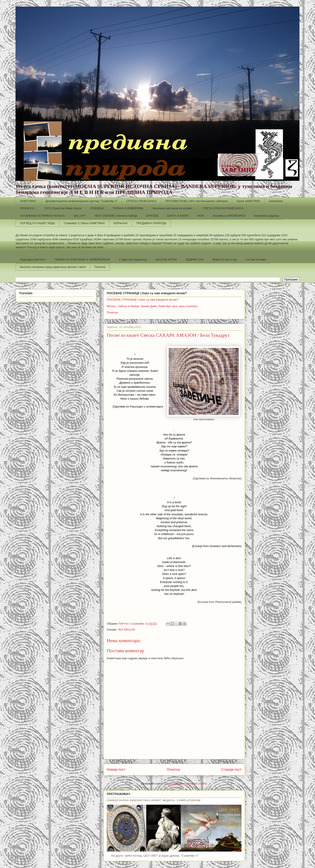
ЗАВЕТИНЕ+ (29, 201)
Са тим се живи (256, 260)
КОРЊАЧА (121, 223)
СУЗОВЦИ (97, 208)
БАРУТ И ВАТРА (178, 216)
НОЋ (201, 216)
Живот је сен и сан (225, 260)
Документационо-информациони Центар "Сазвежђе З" (81, 201)
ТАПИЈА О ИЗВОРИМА (128, 208)
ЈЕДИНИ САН (195, 260)
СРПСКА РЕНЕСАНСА (141, 201)
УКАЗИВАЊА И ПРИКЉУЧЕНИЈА (43, 216)
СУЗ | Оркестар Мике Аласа (63, 208)
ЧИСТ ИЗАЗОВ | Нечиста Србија (116, 216)
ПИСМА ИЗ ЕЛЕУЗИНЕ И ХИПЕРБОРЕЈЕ (82, 260)
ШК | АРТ (80, 216)
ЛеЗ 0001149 (126, 630)
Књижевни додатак (267, 216)
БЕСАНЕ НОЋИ (166, 260)
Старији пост (231, 770)
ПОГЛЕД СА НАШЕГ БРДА (38, 223)
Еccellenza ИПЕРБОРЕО (229, 216)
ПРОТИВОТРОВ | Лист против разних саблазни (196, 201)
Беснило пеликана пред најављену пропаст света (53, 267)
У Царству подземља (133, 260)
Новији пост (116, 770)
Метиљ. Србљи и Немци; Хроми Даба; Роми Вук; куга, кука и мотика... (153, 306)
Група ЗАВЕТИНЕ (248, 201)
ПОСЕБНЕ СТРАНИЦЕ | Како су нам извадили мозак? (142, 300)
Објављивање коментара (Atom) (185, 784)
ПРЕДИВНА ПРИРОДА (151, 223)
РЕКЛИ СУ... (28, 208)
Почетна (100, 267)
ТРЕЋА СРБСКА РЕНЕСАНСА (223, 208)
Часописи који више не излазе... (173, 208)
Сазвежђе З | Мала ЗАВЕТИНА (84, 223)
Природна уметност (33, 260)
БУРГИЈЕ (152, 216)
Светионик (276, 201)
